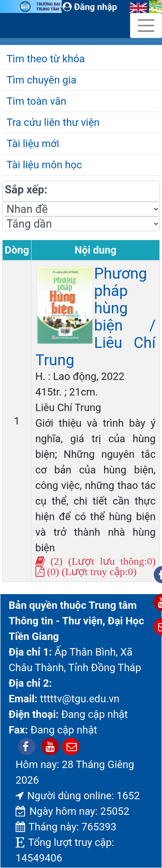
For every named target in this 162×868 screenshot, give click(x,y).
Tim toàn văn (36, 101)
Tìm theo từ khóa (46, 59)
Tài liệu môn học (44, 165)
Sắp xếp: (26, 190)
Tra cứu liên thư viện (53, 122)
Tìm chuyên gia (41, 80)
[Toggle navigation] (146, 26)
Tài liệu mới (33, 144)
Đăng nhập (90, 7)
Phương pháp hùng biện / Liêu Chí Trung (96, 317)
